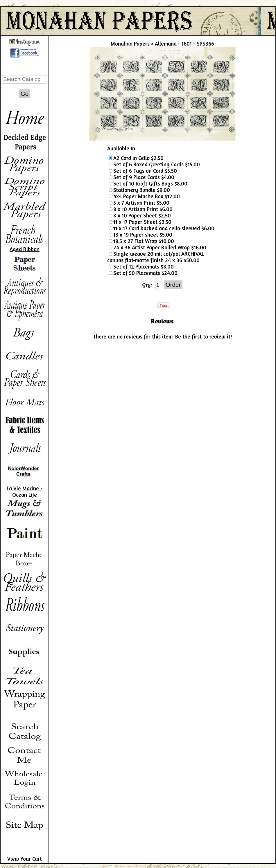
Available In (121, 148)
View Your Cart (25, 859)
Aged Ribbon (25, 249)
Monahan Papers (130, 44)
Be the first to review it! (204, 336)
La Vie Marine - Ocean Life (25, 491)
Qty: (147, 285)
